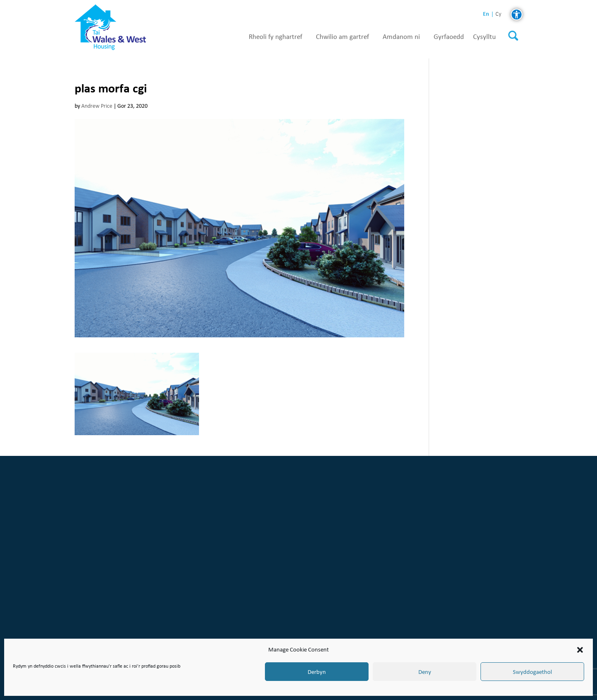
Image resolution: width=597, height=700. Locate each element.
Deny (425, 672)
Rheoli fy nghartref (275, 37)
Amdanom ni (401, 37)
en (486, 14)
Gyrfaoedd (449, 37)
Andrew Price (97, 106)
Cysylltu (484, 37)
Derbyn (317, 672)
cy (498, 14)
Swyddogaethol (532, 672)
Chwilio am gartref (342, 37)
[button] (580, 650)
